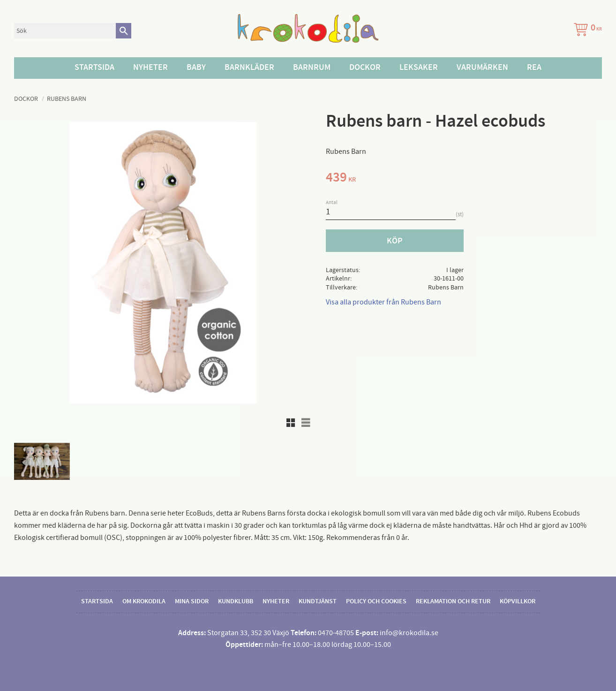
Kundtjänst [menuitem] (318, 601)
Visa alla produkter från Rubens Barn (383, 302)
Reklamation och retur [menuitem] (453, 601)
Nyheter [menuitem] (150, 68)
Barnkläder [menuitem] (249, 68)
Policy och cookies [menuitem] (376, 601)
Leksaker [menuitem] (419, 68)
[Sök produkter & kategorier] (65, 31)
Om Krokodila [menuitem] (144, 601)
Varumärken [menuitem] (482, 68)
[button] (291, 423)
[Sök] (124, 31)
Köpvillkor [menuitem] (518, 601)
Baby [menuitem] (196, 68)
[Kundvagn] (586, 31)
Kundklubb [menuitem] (236, 601)
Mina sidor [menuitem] (192, 601)
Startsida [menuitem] (94, 68)
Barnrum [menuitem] (312, 68)
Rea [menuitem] (534, 68)
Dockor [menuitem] (365, 68)
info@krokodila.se (409, 633)
